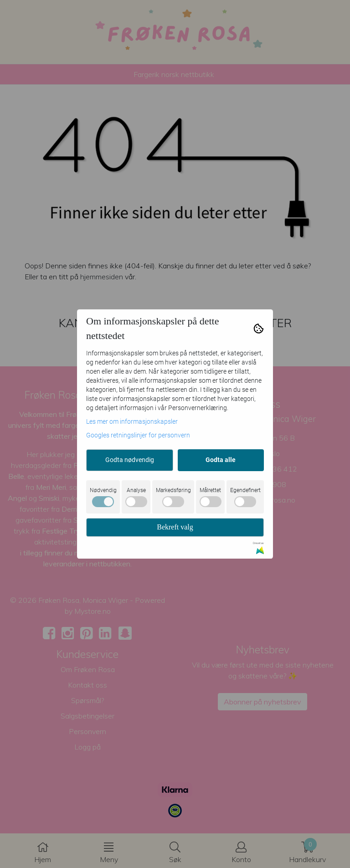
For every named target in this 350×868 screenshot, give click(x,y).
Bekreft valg (175, 527)
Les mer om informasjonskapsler (132, 421)
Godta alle (221, 460)
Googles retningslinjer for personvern (138, 435)
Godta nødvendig (130, 460)
